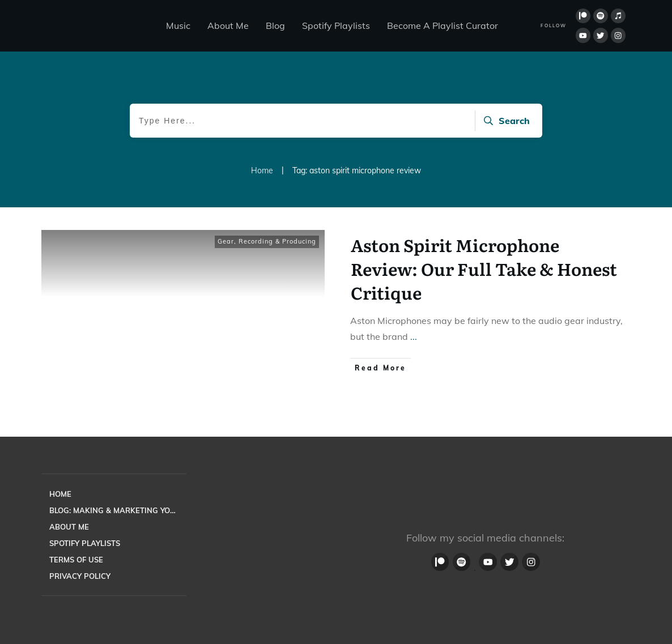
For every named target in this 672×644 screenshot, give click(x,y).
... (414, 336)
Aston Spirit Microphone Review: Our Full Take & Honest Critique (484, 268)
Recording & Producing (277, 241)
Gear (226, 241)
